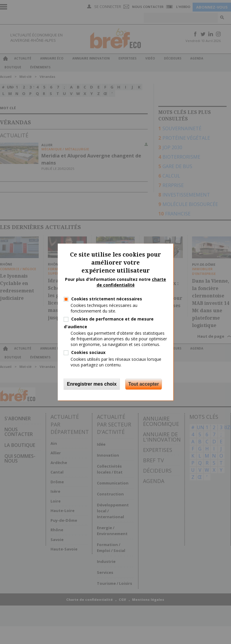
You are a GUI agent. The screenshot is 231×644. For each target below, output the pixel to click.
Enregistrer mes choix (92, 384)
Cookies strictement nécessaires (107, 299)
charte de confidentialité (131, 282)
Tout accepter (144, 384)
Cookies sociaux (88, 352)
